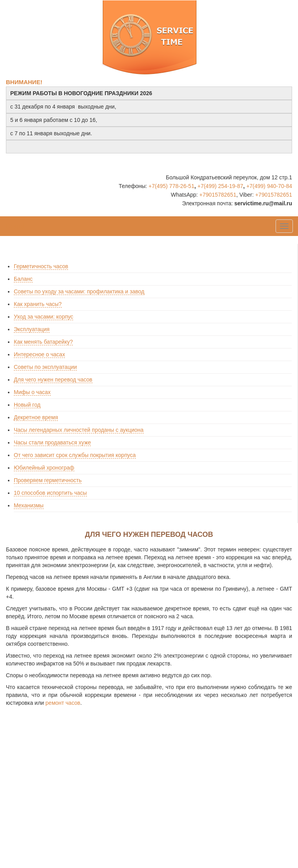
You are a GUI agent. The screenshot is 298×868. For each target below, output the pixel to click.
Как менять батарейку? (43, 342)
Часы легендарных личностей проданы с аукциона (79, 430)
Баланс (23, 279)
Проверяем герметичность (48, 480)
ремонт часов (63, 703)
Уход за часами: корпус (43, 317)
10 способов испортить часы (50, 493)
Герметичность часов (41, 266)
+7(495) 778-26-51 (171, 186)
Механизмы (29, 505)
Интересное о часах (39, 354)
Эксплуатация (32, 329)
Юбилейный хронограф (44, 468)
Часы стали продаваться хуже (52, 442)
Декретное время (36, 417)
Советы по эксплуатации (45, 367)
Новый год (27, 405)
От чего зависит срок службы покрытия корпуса (75, 455)
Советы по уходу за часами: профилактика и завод (79, 291)
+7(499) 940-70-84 (269, 186)
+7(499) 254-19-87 (220, 186)
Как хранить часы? (38, 304)
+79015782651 (218, 195)
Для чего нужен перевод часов (53, 380)
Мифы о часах (32, 392)
